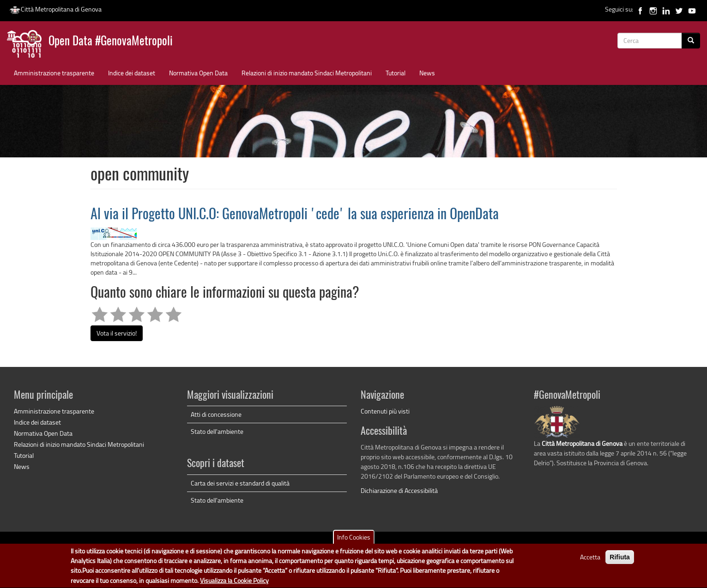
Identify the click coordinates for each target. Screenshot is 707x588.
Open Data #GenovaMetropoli (111, 42)
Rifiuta (620, 560)
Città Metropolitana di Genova (55, 9)
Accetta (590, 560)
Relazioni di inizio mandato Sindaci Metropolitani (307, 73)
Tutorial (396, 73)
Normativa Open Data (198, 73)
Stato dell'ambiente (217, 431)
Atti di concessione (216, 414)
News (427, 73)
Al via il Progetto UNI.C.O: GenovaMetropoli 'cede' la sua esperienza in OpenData (295, 215)
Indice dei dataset (132, 73)
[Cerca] (691, 41)
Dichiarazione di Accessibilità (399, 490)
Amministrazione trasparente (54, 73)
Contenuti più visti (385, 411)
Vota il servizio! (117, 333)
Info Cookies (354, 540)
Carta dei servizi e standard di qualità (240, 483)
